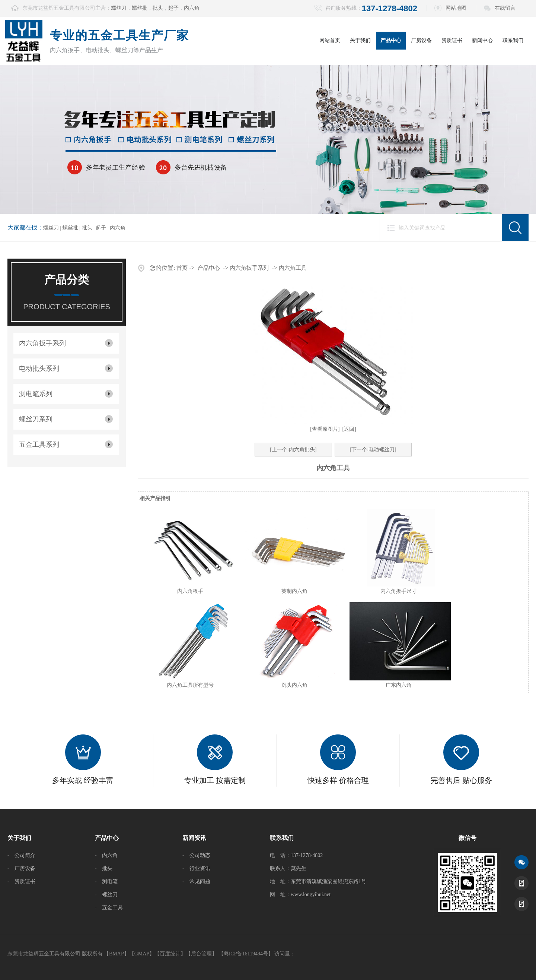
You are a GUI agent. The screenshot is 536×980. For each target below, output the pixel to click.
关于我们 (360, 40)
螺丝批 (140, 8)
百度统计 (170, 954)
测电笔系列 (36, 394)
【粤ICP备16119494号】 (246, 954)
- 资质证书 (21, 881)
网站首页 (330, 40)
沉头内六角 (294, 685)
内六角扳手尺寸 (399, 591)
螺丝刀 (119, 8)
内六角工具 (293, 268)
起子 (173, 8)
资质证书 (452, 40)
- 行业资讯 (196, 868)
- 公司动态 (196, 855)
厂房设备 (421, 40)
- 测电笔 (106, 881)
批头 (158, 8)
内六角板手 (190, 591)
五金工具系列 (39, 445)
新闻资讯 (194, 838)
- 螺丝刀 (106, 894)
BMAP (117, 954)
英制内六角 (294, 591)
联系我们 (513, 40)
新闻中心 (482, 40)
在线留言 (505, 8)
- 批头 (104, 868)
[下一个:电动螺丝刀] (373, 450)
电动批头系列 (39, 369)
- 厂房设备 (21, 868)
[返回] (349, 429)
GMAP (142, 954)
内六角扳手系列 (42, 343)
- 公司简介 (21, 855)
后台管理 (201, 954)
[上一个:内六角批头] (293, 450)
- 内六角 (106, 855)
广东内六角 (399, 685)
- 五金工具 (109, 908)
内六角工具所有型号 (190, 685)
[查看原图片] (325, 429)
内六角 (192, 8)
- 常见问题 (196, 881)
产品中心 (391, 40)
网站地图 (456, 8)
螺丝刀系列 (36, 419)
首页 (182, 268)
